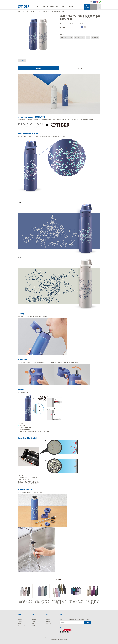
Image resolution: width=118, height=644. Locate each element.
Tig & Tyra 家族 (22, 626)
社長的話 (20, 620)
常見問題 (48, 620)
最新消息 (45, 7)
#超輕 (71, 38)
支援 (63, 7)
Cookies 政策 (59, 640)
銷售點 (52, 7)
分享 (22, 61)
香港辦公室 (49, 624)
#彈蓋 (88, 38)
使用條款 (65, 640)
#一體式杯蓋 (95, 38)
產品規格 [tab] (79, 68)
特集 (57, 7)
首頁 (19, 11)
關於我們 (70, 7)
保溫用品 (34, 622)
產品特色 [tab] (39, 68)
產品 (38, 7)
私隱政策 (53, 640)
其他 (33, 624)
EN (91, 2)
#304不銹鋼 (64, 38)
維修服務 (48, 622)
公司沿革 (20, 622)
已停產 (33, 626)
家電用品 (34, 620)
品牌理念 (20, 624)
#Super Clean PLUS (79, 38)
